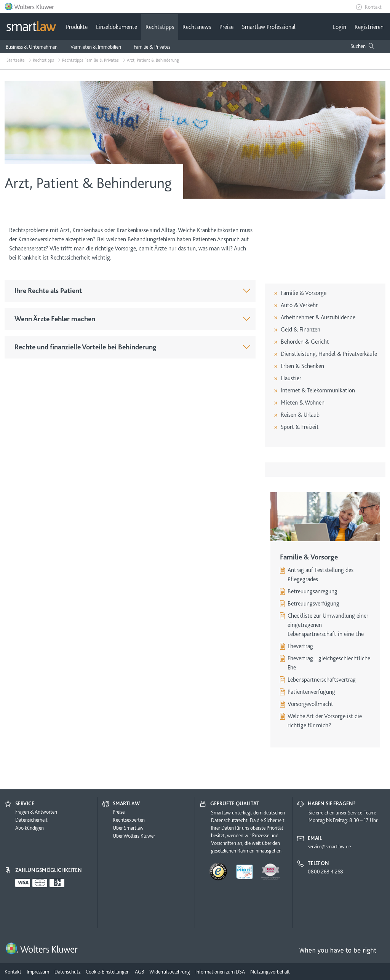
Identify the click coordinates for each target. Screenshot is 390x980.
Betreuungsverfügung (313, 604)
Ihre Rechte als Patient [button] (48, 291)
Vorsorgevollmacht (310, 704)
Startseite (16, 60)
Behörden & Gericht (305, 342)
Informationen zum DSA (220, 972)
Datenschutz (67, 972)
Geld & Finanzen (300, 330)
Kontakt (373, 7)
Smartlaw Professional (269, 27)
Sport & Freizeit (300, 427)
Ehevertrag (300, 646)
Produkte (77, 27)
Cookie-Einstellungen (108, 972)
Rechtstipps (160, 27)
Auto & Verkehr (299, 305)
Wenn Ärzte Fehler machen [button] (55, 319)
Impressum (38, 972)
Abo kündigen (30, 828)
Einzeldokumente (117, 27)
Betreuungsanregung (312, 591)
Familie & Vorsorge (304, 293)
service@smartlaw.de (329, 846)
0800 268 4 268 (325, 872)
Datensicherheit (31, 820)
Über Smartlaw (128, 828)
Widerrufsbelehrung (170, 972)
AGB (139, 972)
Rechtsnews (197, 27)
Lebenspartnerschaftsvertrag (322, 680)
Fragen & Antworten (36, 812)
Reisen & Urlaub (300, 415)
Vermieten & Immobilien (96, 47)
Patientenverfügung (311, 692)
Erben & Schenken (302, 366)
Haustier (291, 378)
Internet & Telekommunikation (318, 390)
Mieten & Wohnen (303, 403)
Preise (226, 27)
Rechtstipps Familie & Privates (90, 60)
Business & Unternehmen (32, 47)
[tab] (130, 291)
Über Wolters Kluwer (134, 836)
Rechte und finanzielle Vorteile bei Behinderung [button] (86, 347)
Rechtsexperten (129, 820)
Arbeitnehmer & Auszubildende (318, 317)
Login (340, 27)
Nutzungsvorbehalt (270, 972)
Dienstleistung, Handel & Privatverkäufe (329, 354)
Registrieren (369, 27)
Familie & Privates (152, 47)
